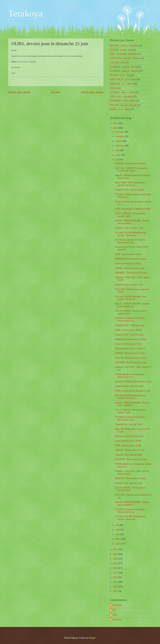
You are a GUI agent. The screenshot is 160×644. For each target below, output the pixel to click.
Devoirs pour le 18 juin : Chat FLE (130, 349)
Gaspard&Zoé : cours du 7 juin (128, 424)
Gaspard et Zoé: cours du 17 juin (129, 228)
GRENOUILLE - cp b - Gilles (123, 80)
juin (118, 160)
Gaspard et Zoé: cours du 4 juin (129, 455)
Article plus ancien (92, 92)
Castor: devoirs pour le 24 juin (128, 264)
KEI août (114, 88)
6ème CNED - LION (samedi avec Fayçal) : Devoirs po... (130, 184)
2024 (115, 123)
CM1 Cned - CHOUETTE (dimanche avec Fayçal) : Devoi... (131, 169)
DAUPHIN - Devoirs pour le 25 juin (131, 273)
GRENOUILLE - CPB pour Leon (129, 325)
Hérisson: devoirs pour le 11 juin (129, 436)
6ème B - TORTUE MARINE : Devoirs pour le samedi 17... (132, 404)
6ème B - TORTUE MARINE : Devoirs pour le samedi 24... (132, 305)
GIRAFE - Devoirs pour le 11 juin (130, 450)
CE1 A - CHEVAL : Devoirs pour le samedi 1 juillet (130, 215)
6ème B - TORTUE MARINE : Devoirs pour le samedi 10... (132, 503)
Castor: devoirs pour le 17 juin (128, 344)
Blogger (92, 638)
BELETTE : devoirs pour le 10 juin (130, 478)
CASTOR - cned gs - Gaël (121, 50)
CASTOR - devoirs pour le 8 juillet (130, 163)
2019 (115, 563)
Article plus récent (19, 92)
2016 (115, 577)
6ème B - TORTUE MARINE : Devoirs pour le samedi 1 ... (132, 222)
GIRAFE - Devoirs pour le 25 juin (130, 268)
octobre (119, 141)
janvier (119, 544)
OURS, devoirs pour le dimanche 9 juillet (133, 209)
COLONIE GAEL (118, 63)
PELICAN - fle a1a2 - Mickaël (123, 105)
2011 (115, 591)
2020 (115, 559)
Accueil (55, 92)
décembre (120, 132)
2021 (115, 554)
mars (118, 534)
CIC (115, 610)
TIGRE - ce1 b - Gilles (120, 109)
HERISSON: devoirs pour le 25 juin (131, 259)
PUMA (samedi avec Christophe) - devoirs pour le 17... (130, 376)
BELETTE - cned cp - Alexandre (124, 46)
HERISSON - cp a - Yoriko (121, 84)
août (118, 150)
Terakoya (25, 13)
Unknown (117, 620)
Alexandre (117, 605)
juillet (118, 155)
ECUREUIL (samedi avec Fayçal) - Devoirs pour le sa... (130, 241)
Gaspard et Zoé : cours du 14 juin (129, 335)
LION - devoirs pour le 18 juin (128, 330)
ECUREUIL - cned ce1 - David (123, 67)
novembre (120, 136)
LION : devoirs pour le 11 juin (128, 446)
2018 (115, 568)
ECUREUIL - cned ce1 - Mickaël (124, 71)
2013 (115, 582)
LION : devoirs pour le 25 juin (128, 254)
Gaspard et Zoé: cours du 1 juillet (129, 190)
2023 (115, 128)
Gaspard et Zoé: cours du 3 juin (129, 483)
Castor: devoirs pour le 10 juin (128, 441)
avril (118, 530)
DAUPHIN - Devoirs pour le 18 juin (131, 362)
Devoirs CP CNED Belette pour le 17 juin (133, 382)
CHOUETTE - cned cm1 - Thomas (125, 58)
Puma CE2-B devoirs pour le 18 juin (131, 358)
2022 (115, 549)
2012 (115, 587)
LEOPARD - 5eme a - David (122, 92)
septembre (120, 146)
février (119, 539)
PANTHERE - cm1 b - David (122, 101)
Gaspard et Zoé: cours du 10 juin (129, 386)
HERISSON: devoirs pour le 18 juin (131, 339)
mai (117, 525)
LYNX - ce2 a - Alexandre (121, 97)
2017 (115, 573)
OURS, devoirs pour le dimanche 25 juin (133, 391)
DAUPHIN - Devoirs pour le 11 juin (131, 459)
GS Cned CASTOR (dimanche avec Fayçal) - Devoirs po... (130, 234)
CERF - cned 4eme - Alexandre (123, 54)
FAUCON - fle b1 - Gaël (120, 75)
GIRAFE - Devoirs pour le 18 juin (130, 353)
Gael (115, 615)
